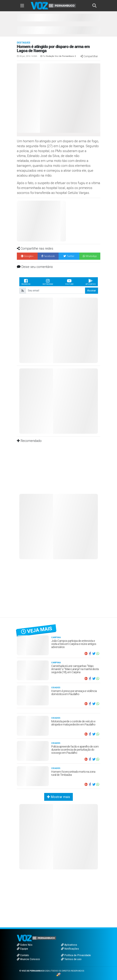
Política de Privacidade (76, 955)
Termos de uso (71, 959)
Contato (23, 955)
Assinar (92, 291)
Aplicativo (91, 282)
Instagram (48, 282)
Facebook (26, 282)
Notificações (70, 949)
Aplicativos (69, 945)
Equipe (22, 949)
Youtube (69, 282)
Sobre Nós (25, 945)
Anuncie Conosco (28, 959)
